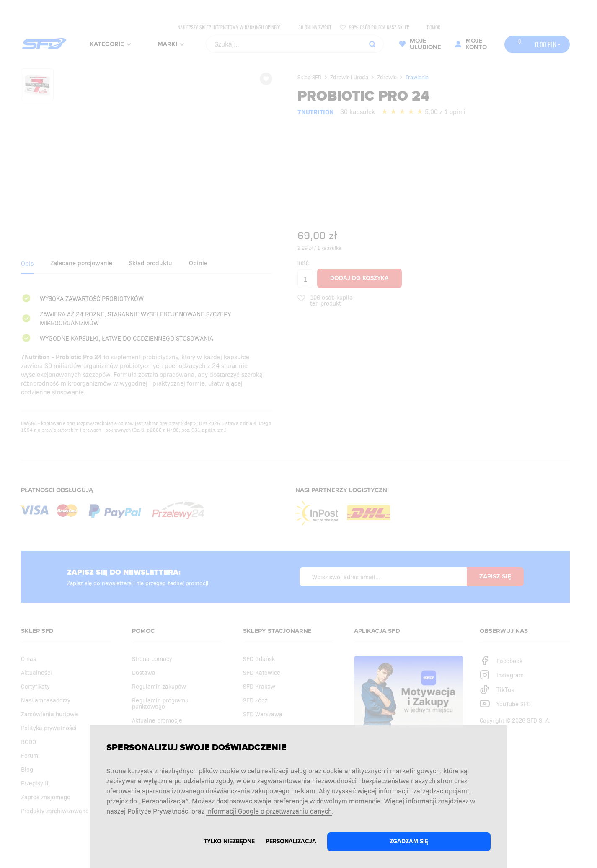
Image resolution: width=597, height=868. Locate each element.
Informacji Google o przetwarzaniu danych (269, 811)
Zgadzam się (409, 841)
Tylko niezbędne (229, 841)
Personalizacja (291, 841)
